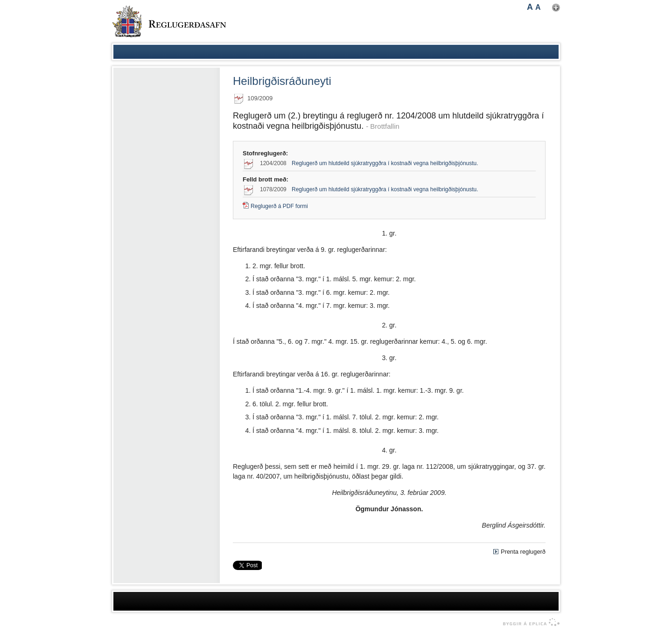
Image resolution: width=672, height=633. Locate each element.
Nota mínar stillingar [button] (556, 8)
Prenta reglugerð (523, 552)
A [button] (530, 7)
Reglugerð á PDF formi (279, 206)
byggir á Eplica (529, 622)
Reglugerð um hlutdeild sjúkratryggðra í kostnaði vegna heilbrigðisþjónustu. (385, 163)
